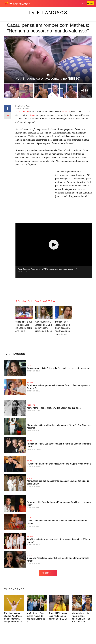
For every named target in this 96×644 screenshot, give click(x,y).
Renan (33, 115)
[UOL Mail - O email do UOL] (80, 3)
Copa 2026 (79, 11)
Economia (52, 11)
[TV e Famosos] (21, 4)
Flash (15, 11)
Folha (61, 11)
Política (33, 11)
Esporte (69, 11)
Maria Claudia (22, 112)
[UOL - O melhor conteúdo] (9, 4)
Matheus (66, 112)
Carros (42, 11)
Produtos (5, 11)
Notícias (23, 11)
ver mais (48, 573)
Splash (89, 11)
